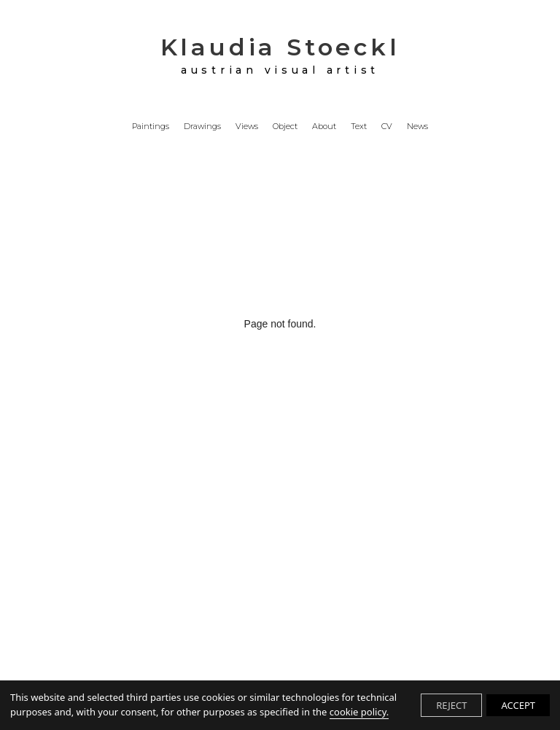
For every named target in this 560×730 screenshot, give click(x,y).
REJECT (451, 705)
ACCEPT (518, 705)
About (324, 127)
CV (387, 127)
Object (285, 127)
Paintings (151, 127)
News (417, 127)
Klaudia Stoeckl (280, 55)
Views (247, 127)
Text (359, 127)
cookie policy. (359, 712)
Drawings (202, 127)
